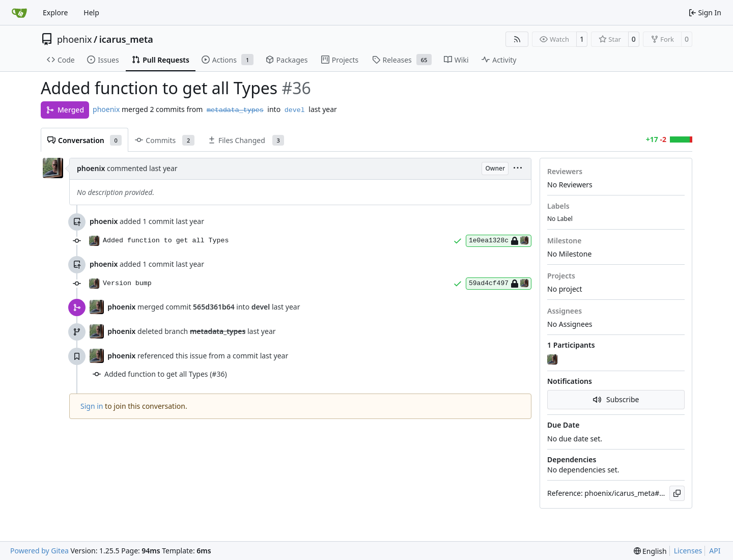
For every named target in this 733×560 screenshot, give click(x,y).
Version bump (127, 283)
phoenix (75, 39)
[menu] (518, 169)
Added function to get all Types (166, 241)
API (715, 551)
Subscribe (616, 399)
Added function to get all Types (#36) (166, 374)
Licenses (688, 551)
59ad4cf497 (499, 284)
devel (295, 110)
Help (91, 12)
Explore (55, 12)
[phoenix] (553, 360)
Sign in (92, 406)
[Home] (19, 13)
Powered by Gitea (39, 551)
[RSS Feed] (517, 39)
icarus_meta (126, 39)
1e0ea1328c (499, 241)
